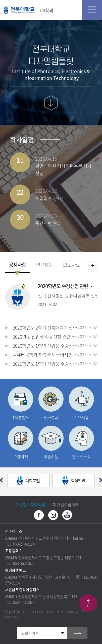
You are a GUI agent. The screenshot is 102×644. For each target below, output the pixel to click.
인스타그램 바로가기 (53, 515)
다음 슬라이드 (101, 480)
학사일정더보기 (92, 138)
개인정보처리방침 (31, 504)
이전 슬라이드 (1, 480)
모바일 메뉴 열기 (92, 10)
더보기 (93, 265)
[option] (29, 482)
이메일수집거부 (66, 504)
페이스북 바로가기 (39, 515)
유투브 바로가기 (67, 515)
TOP (88, 606)
